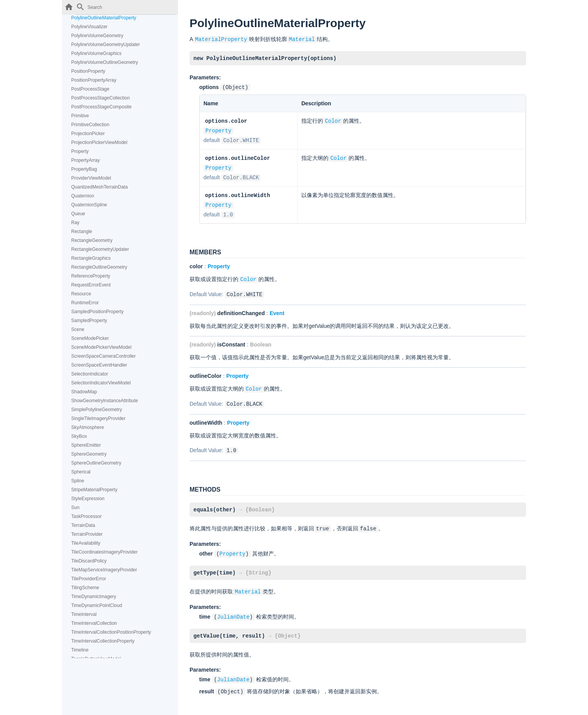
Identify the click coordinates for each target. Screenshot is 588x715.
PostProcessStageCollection (100, 98)
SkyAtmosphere (88, 427)
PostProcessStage (90, 89)
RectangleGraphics (91, 258)
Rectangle (82, 231)
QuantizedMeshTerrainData (99, 187)
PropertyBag (84, 169)
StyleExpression (88, 499)
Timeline (80, 650)
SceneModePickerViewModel (101, 347)
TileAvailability (86, 543)
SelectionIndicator (90, 374)
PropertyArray (85, 160)
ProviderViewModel (91, 178)
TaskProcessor (86, 516)
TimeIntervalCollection (94, 623)
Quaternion (83, 196)
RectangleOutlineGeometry (99, 267)
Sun (75, 508)
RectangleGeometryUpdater (100, 249)
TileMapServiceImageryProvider (104, 570)
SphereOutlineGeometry (96, 463)
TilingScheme (85, 588)
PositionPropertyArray (94, 80)
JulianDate (233, 608)
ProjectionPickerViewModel (99, 142)
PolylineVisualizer (89, 27)
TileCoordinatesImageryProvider (104, 552)
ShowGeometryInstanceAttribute (105, 401)
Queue (78, 214)
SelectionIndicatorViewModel (101, 383)
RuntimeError (85, 303)
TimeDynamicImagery (94, 597)
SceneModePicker (90, 338)
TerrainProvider (87, 534)
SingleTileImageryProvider (98, 418)
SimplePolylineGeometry (97, 410)
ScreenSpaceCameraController (103, 356)
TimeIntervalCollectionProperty (103, 641)
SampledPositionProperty (97, 312)
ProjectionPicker (88, 134)
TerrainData (83, 525)
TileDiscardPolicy (89, 561)
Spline (78, 481)
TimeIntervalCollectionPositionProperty (111, 632)
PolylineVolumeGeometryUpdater (105, 45)
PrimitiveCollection (90, 125)
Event (277, 308)
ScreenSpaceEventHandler (99, 365)
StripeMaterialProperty (94, 490)
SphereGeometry (89, 454)
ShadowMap (84, 392)
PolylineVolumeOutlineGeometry (105, 62)
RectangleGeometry (92, 240)
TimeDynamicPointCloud (97, 605)
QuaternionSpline (89, 205)
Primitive (80, 116)
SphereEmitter (86, 445)
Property (80, 151)
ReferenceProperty (91, 276)
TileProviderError (89, 579)
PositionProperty (88, 71)
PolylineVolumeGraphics (96, 53)
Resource (81, 294)
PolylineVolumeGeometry (97, 36)
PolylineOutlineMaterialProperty (104, 18)
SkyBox (79, 436)
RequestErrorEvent (91, 285)
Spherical (81, 472)
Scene (78, 329)
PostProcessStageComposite (101, 107)
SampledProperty (89, 321)
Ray (75, 223)
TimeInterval (84, 614)
